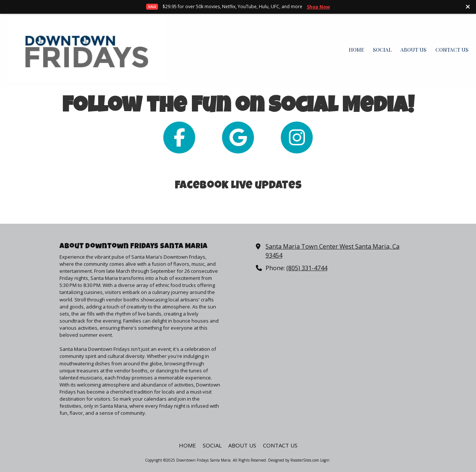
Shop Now (318, 7)
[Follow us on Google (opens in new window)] (238, 138)
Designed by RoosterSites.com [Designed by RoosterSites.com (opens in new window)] (294, 460)
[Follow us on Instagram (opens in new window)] (297, 138)
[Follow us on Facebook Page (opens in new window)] (179, 138)
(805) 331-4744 (307, 268)
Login (325, 460)
